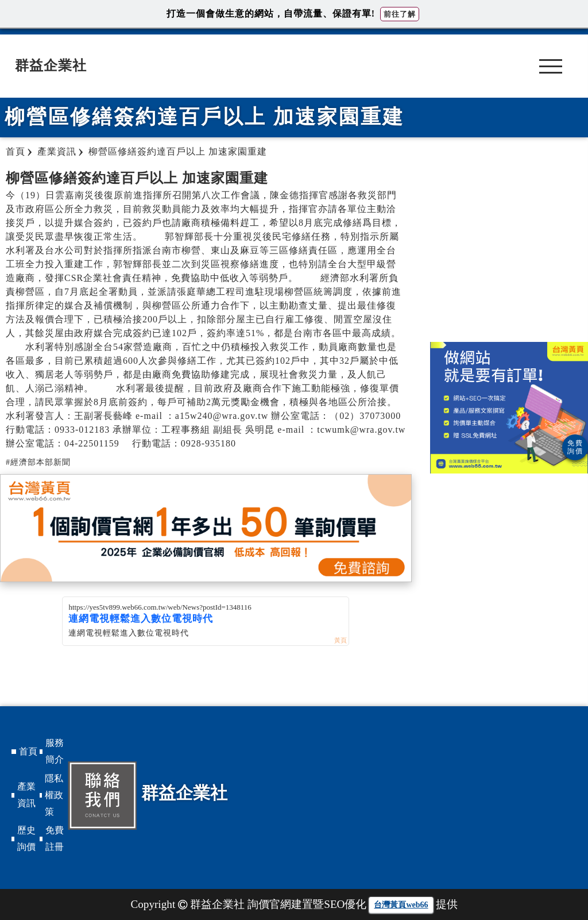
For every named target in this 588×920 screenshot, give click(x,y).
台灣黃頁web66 (401, 905)
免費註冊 (55, 838)
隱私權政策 (54, 795)
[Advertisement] (509, 250)
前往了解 (400, 14)
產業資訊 (26, 795)
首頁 (28, 751)
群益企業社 (51, 66)
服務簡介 (55, 751)
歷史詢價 (26, 838)
